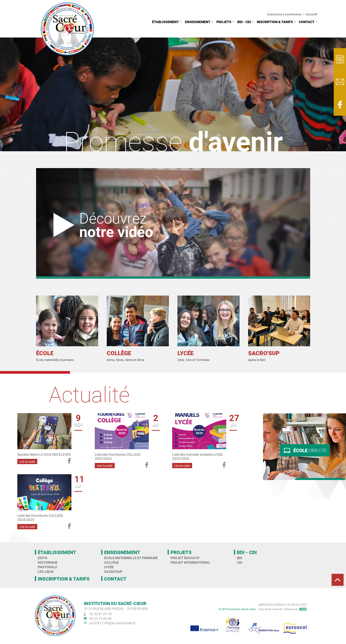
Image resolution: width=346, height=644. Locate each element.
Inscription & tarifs (275, 22)
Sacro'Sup (113, 571)
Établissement (165, 22)
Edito (43, 558)
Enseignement (198, 22)
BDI (239, 558)
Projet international (190, 562)
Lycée (109, 567)
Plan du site (297, 605)
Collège (111, 562)
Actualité (312, 14)
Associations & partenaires (284, 14)
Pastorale (47, 567)
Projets (224, 22)
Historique (48, 562)
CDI (239, 562)
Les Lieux (46, 571)
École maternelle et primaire (131, 558)
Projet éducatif (185, 558)
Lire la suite (27, 461)
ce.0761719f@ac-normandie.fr (113, 623)
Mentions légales (272, 605)
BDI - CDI (244, 22)
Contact (307, 22)
